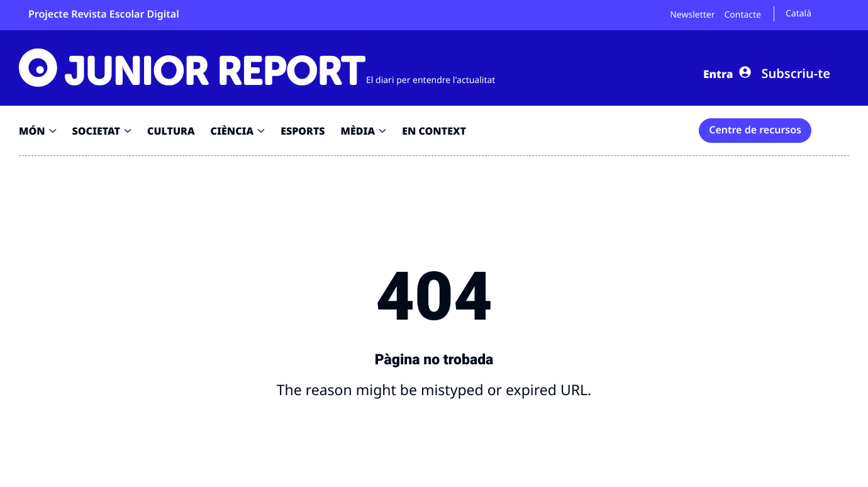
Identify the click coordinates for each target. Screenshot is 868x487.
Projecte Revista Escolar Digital (104, 14)
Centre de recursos (755, 130)
